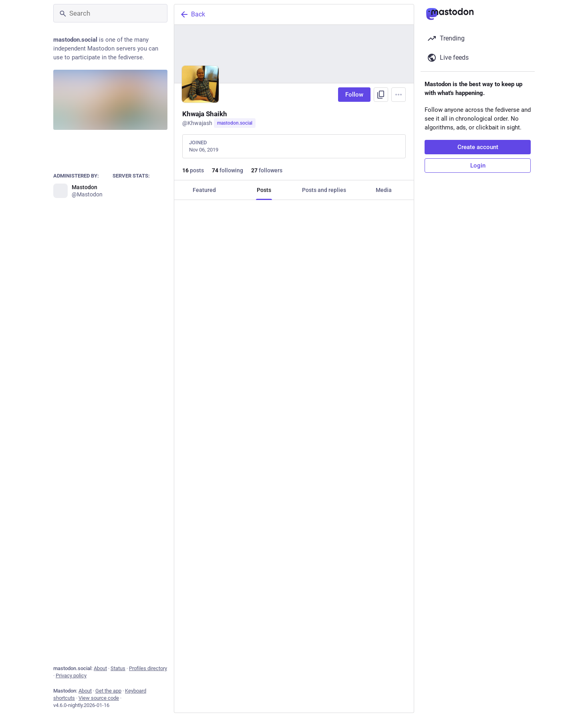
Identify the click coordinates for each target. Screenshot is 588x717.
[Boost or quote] (243, 372)
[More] (403, 372)
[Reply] (188, 372)
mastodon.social (235, 123)
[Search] (110, 13)
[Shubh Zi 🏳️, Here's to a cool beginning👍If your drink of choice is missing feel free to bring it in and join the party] (294, 603)
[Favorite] (297, 372)
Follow (354, 95)
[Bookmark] (348, 372)
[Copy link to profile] (381, 95)
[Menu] (399, 95)
